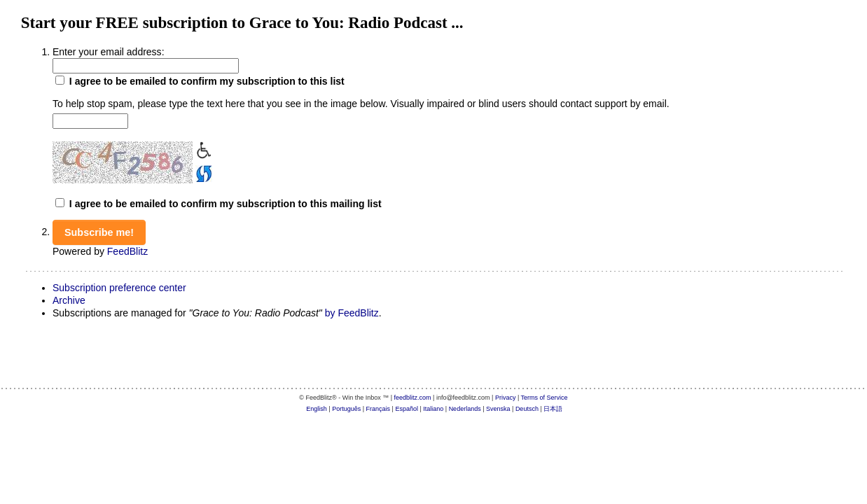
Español (407, 409)
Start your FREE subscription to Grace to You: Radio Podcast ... (242, 23)
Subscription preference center (119, 288)
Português (346, 409)
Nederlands (465, 409)
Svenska (498, 409)
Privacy (506, 398)
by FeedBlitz (352, 313)
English (317, 409)
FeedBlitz (127, 251)
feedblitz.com (413, 398)
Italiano (433, 409)
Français (379, 409)
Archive (69, 300)
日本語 (553, 409)
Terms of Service (545, 398)
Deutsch (527, 409)
